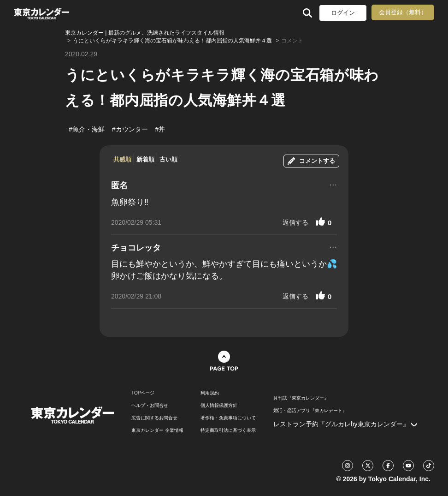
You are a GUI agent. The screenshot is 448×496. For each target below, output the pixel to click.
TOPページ (143, 393)
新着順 (145, 159)
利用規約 (210, 393)
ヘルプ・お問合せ (150, 406)
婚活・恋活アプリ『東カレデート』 (310, 411)
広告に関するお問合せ (154, 418)
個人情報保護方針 (219, 406)
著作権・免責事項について (228, 418)
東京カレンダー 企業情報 (157, 430)
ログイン (343, 13)
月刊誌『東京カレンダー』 (301, 398)
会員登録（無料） (403, 12)
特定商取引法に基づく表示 (228, 430)
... (333, 184)
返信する (295, 222)
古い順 (168, 159)
